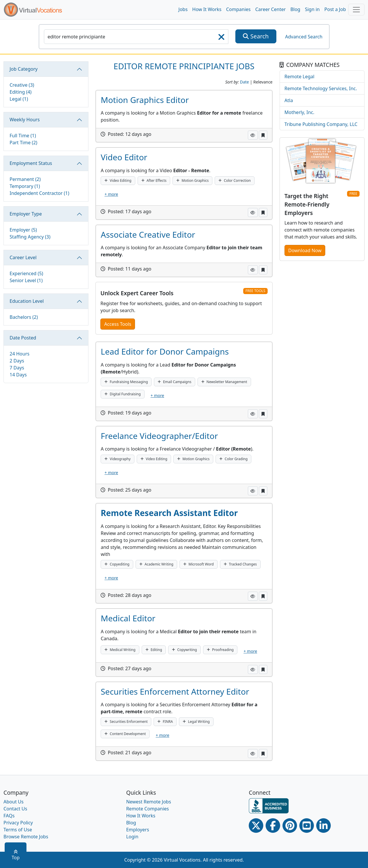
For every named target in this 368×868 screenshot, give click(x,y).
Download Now (305, 250)
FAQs (9, 816)
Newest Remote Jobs (149, 802)
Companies (238, 9)
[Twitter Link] (256, 826)
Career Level (23, 257)
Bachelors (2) (24, 317)
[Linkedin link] (323, 826)
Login (132, 837)
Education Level (27, 301)
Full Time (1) (23, 136)
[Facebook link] (273, 826)
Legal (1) (19, 99)
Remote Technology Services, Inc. (321, 88)
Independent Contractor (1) (39, 193)
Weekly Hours (25, 120)
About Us (14, 802)
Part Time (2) (23, 143)
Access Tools (118, 324)
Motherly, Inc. (299, 112)
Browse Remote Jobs (26, 837)
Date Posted (23, 338)
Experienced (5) (26, 273)
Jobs (183, 9)
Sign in (312, 9)
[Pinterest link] (290, 826)
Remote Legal (299, 77)
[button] (253, 135)
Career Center (271, 9)
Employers (138, 830)
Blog (295, 9)
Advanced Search (304, 37)
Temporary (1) (25, 186)
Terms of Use (18, 830)
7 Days (17, 368)
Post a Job (335, 9)
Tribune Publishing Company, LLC (321, 124)
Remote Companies (148, 809)
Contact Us (15, 809)
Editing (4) (21, 92)
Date (245, 82)
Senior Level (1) (26, 280)
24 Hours (19, 354)
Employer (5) (23, 230)
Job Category (24, 69)
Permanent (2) (25, 179)
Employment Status (31, 163)
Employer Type (26, 214)
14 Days (18, 375)
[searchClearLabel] (221, 39)
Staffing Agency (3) (30, 237)
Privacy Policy (18, 823)
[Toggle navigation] (356, 10)
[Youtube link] (307, 826)
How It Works (207, 9)
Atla (289, 100)
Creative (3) (22, 85)
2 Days (17, 361)
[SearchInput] (136, 37)
